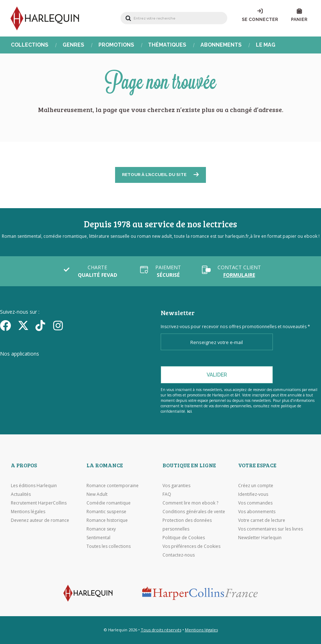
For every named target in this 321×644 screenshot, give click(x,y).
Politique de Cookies (184, 538)
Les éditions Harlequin (34, 486)
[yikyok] (42, 325)
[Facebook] (6, 325)
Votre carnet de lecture (262, 520)
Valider (217, 375)
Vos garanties (176, 486)
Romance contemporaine (113, 486)
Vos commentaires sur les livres (271, 529)
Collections (30, 45)
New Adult (97, 494)
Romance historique (107, 520)
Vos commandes (255, 503)
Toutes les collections (109, 546)
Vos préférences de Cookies (191, 546)
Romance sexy (101, 529)
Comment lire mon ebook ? (190, 503)
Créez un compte (256, 486)
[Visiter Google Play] (114, 368)
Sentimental (98, 538)
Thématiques (166, 45)
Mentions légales (28, 512)
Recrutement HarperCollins (39, 503)
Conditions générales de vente (194, 512)
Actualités (21, 494)
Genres (73, 45)
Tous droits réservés (161, 630)
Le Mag (264, 45)
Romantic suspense (106, 512)
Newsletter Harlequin (260, 538)
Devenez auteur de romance (40, 520)
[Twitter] (24, 325)
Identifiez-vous (253, 494)
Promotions (116, 45)
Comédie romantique (109, 503)
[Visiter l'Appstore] (36, 368)
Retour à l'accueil (154, 175)
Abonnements (220, 45)
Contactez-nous (179, 555)
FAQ (167, 494)
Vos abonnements (257, 512)
